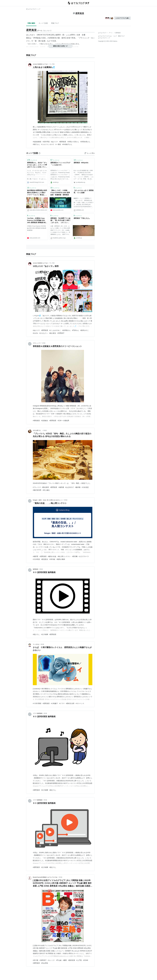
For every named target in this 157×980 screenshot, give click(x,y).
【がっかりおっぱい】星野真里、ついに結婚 (84, 191)
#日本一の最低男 (63, 421)
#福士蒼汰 (53, 333)
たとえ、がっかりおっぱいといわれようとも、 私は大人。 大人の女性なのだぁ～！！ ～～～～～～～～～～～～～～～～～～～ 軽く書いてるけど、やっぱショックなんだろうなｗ (37, 175)
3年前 (66, 500)
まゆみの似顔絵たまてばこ (41, 64)
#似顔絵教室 (37, 142)
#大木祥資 (36, 559)
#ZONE (86, 960)
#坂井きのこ (84, 330)
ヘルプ (115, 36)
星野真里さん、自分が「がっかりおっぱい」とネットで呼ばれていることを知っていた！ (37, 165)
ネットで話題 (43, 23)
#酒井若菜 (72, 960)
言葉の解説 (31, 23)
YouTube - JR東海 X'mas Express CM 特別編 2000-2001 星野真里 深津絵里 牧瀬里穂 (37, 221)
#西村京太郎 (70, 703)
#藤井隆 (78, 487)
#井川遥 (36, 960)
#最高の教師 (61, 559)
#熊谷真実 (45, 487)
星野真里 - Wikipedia (81, 163)
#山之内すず (69, 487)
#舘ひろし (36, 634)
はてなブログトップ (104, 38)
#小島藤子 (54, 703)
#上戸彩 (79, 960)
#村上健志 (46, 490)
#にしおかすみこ (55, 330)
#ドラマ (62, 703)
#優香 (65, 960)
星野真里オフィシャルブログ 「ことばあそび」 (60, 164)
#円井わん (75, 330)
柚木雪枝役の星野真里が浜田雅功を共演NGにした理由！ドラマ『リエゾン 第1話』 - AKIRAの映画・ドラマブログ (37, 193)
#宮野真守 (61, 333)
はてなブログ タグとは (105, 36)
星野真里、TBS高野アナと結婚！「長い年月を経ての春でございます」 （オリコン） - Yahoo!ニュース (60, 221)
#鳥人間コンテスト (64, 556)
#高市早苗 (46, 142)
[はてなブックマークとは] (39, 153)
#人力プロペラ (84, 556)
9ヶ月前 (52, 263)
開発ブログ (121, 36)
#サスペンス (80, 703)
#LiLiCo (35, 333)
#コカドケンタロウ (48, 144)
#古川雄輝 (45, 634)
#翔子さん (36, 144)
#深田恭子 (43, 960)
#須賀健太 (45, 421)
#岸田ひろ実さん (73, 142)
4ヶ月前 (52, 64)
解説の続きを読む (60, 46)
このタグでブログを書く (122, 18)
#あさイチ (54, 142)
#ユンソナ (51, 960)
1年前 (44, 343)
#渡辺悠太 (45, 559)
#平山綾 (59, 960)
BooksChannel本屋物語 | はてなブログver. (45, 877)
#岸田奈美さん (85, 142)
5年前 (61, 877)
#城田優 (61, 487)
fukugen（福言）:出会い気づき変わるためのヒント (48, 500)
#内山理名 (45, 963)
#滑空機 (75, 556)
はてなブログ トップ (33, 9)
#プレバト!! (37, 487)
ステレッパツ (37, 343)
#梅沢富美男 (37, 490)
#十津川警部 (37, 703)
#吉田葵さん (66, 330)
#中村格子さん (67, 144)
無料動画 (35, 569)
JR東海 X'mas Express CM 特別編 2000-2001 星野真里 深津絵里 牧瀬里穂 (37, 228)
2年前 (45, 430)
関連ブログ (55, 23)
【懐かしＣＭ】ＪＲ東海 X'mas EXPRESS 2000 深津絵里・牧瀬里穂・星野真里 (60, 193)
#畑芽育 (36, 556)
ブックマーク (32, 160)
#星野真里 (63, 142)
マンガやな (36, 644)
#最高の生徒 (52, 556)
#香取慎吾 (36, 421)
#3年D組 (52, 559)
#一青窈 (58, 144)
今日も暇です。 (37, 430)
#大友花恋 (85, 487)
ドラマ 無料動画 (38, 713)
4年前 (42, 644)
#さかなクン (44, 333)
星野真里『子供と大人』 (82, 218)
